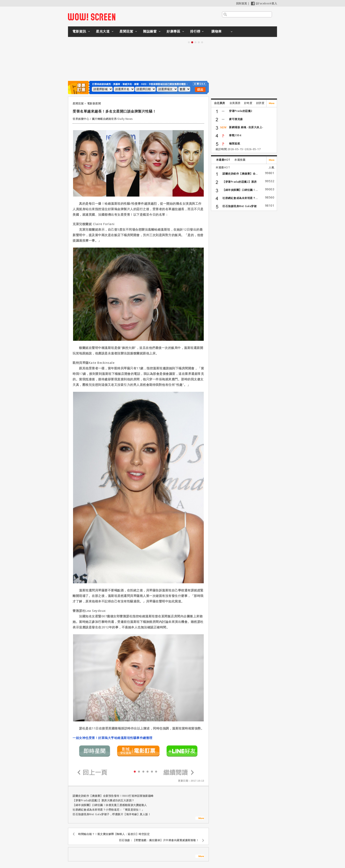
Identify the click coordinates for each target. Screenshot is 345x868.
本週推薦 (240, 160)
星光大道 (103, 31)
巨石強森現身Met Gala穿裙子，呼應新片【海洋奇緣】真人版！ (112, 814)
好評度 (260, 103)
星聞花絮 (126, 31)
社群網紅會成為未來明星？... (240, 198)
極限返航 (235, 143)
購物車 (217, 31)
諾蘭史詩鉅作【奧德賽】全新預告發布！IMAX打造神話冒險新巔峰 (113, 796)
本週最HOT (223, 160)
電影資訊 (79, 31)
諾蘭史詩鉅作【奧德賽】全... (240, 174)
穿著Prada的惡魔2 (241, 111)
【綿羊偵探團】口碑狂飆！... (240, 190)
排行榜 (195, 31)
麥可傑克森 (236, 119)
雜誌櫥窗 (150, 31)
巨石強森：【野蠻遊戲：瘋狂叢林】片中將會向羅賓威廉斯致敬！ (159, 840)
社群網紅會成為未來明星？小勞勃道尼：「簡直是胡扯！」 (108, 810)
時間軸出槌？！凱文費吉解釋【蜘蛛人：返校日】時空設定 (114, 834)
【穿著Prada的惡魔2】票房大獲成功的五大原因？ (104, 800)
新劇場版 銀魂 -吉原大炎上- (246, 127)
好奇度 (248, 103)
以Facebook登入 (264, 3)
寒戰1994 (235, 135)
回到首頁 (242, 3)
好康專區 (173, 31)
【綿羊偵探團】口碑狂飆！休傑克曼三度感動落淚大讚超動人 (110, 805)
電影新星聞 (94, 103)
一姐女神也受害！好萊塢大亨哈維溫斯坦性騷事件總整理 (113, 738)
